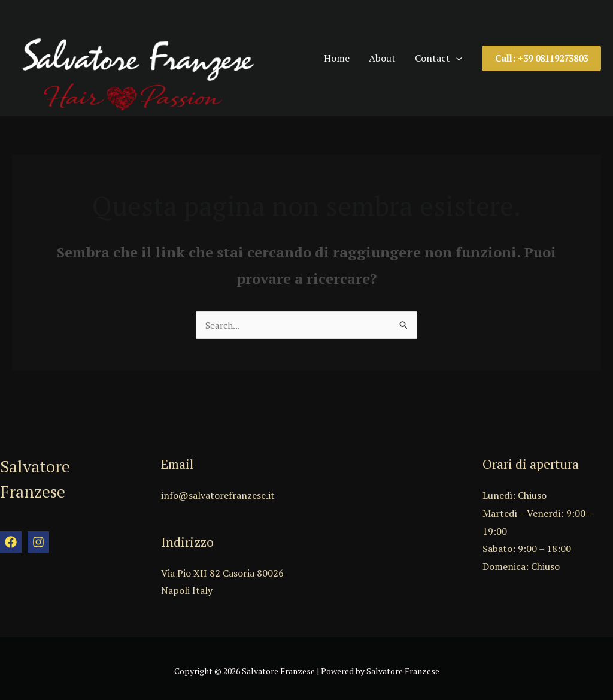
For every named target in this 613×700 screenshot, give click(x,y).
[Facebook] (11, 537)
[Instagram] (38, 537)
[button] (541, 55)
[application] (464, 54)
